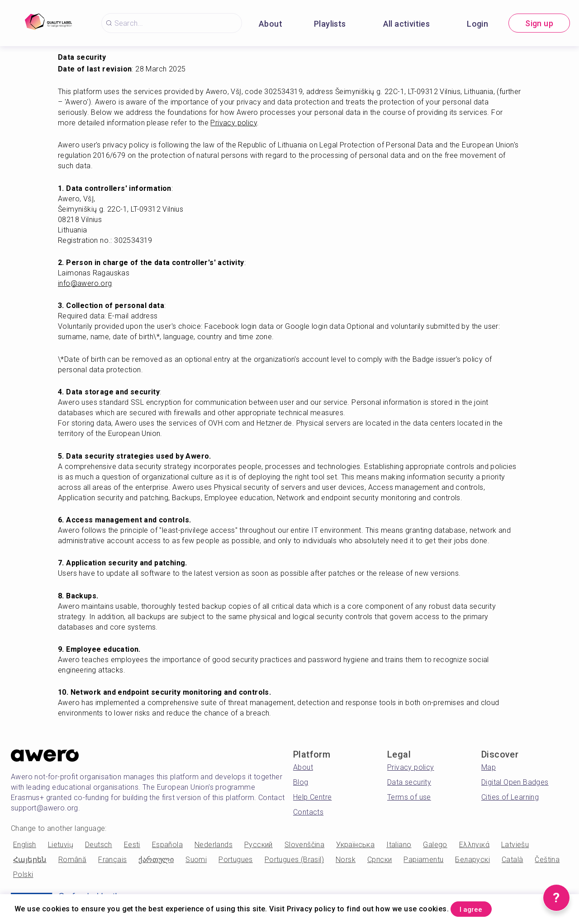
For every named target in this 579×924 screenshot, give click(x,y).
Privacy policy (411, 767)
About (271, 24)
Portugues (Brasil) (294, 860)
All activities (407, 24)
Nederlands (214, 845)
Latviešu (515, 845)
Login (477, 24)
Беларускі (472, 860)
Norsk (346, 860)
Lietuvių (61, 845)
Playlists (330, 24)
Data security (409, 782)
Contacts (308, 812)
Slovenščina (304, 845)
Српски (380, 860)
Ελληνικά (474, 845)
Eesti (132, 845)
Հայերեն (30, 860)
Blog (301, 782)
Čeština (547, 860)
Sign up (539, 23)
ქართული (156, 860)
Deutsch (99, 845)
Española (167, 845)
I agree (480, 907)
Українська (355, 845)
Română (72, 860)
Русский (259, 845)
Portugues (236, 860)
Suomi (196, 860)
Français (112, 860)
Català (512, 860)
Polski (23, 874)
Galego (435, 845)
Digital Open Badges (515, 782)
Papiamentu (423, 860)
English (25, 845)
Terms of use (409, 797)
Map (489, 767)
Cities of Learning (510, 797)
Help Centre (312, 797)
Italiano (399, 845)
